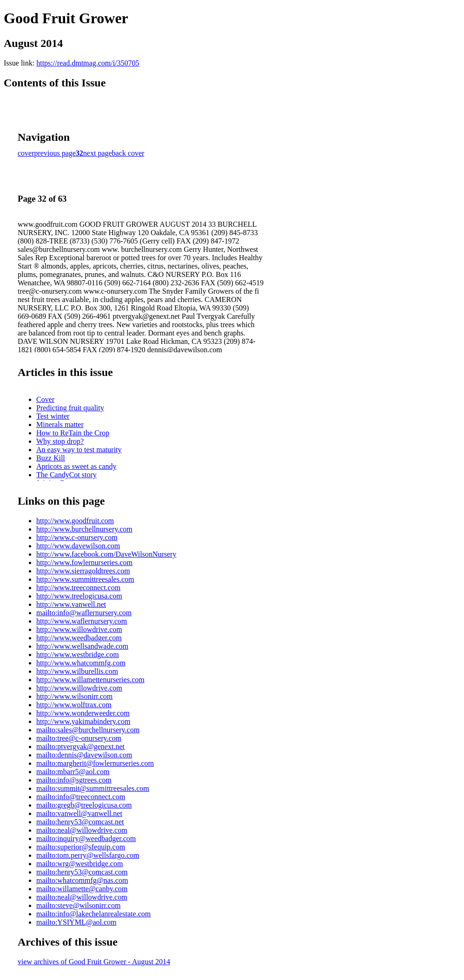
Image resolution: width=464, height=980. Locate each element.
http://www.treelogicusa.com (79, 596)
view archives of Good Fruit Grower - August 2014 (94, 962)
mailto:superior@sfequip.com (81, 847)
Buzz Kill (51, 458)
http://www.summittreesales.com (85, 579)
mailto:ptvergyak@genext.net (80, 747)
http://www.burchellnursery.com (84, 529)
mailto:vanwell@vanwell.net (79, 813)
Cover (45, 399)
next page (98, 153)
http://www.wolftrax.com (74, 705)
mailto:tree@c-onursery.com (79, 738)
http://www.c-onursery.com (77, 537)
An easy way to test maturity (79, 450)
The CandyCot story (66, 475)
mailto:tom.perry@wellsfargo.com (88, 855)
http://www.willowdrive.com (79, 629)
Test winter (53, 416)
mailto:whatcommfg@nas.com (82, 880)
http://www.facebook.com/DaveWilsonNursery (106, 554)
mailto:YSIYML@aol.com (76, 922)
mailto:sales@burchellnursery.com (88, 730)
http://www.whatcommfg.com (81, 663)
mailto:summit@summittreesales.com (93, 788)
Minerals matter (60, 424)
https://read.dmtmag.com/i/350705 (88, 63)
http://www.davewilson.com (78, 546)
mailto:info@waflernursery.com (84, 613)
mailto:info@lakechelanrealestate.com (93, 914)
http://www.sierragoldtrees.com (83, 571)
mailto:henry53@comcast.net (80, 822)
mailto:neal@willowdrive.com (82, 830)
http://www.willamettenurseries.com (90, 680)
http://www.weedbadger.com (79, 638)
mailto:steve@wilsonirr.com (78, 905)
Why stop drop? (60, 441)
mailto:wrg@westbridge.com (80, 864)
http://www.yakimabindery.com (83, 721)
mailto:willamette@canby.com (82, 889)
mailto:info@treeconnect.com (81, 797)
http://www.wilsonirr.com (74, 696)
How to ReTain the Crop (73, 433)
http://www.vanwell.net (71, 604)
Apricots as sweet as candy (76, 466)
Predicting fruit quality (70, 408)
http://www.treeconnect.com (78, 588)
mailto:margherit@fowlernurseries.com (95, 763)
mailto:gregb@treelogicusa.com (84, 805)
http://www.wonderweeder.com (83, 713)
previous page (55, 153)
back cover (128, 153)
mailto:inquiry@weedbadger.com (86, 839)
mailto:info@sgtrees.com (74, 780)
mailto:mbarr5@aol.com (73, 772)
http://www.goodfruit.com (75, 521)
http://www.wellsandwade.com (82, 646)
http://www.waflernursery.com (82, 621)
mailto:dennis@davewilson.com (84, 755)
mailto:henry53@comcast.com (82, 872)
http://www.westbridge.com (78, 654)
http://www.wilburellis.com (77, 671)
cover (26, 153)
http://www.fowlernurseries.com (84, 562)
